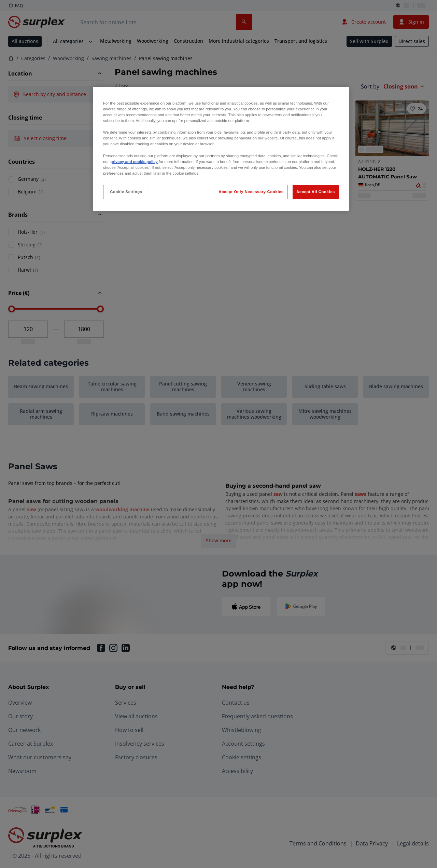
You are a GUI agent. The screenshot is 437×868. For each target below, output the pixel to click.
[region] (221, 149)
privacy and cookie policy (134, 162)
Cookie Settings (126, 192)
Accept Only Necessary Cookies (251, 192)
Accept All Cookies (316, 192)
